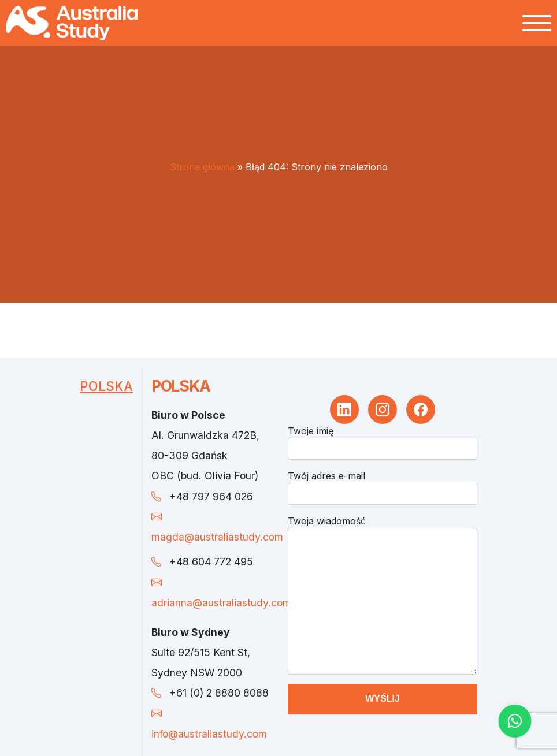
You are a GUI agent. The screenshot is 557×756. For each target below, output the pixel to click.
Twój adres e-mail (326, 476)
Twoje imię (311, 431)
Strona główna (202, 167)
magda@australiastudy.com (217, 537)
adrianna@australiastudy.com (221, 603)
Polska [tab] (106, 386)
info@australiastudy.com (209, 734)
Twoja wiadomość (327, 521)
